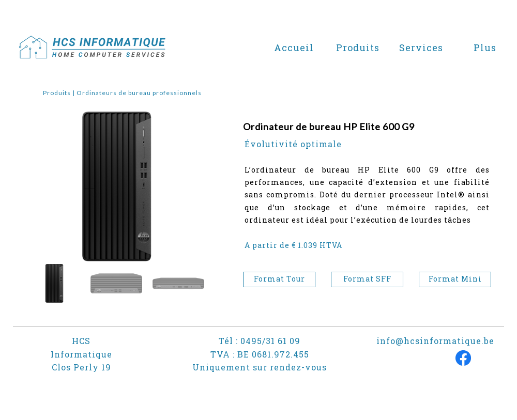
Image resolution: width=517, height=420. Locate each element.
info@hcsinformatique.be (435, 341)
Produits (57, 93)
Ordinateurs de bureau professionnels (139, 93)
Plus (485, 48)
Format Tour (279, 279)
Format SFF (367, 279)
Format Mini (455, 279)
